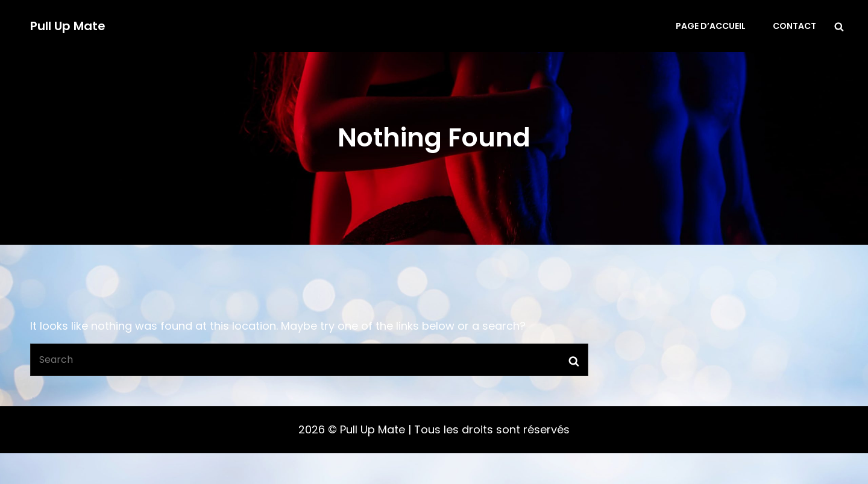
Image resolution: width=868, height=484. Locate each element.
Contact (794, 26)
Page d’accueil (711, 26)
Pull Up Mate (68, 26)
